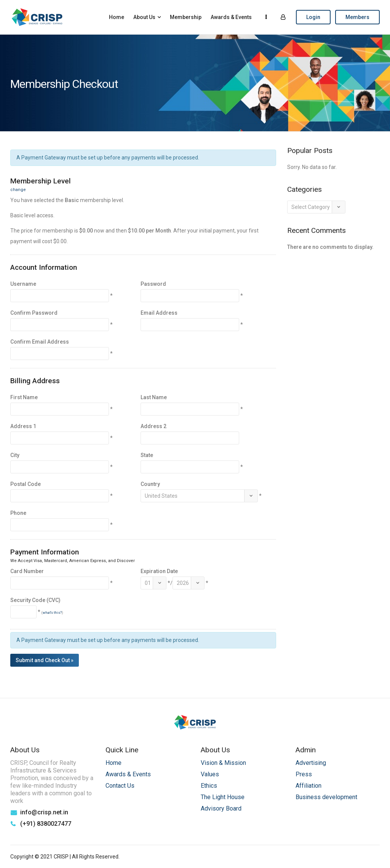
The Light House (223, 797)
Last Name (154, 397)
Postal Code (26, 484)
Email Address (159, 313)
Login (313, 17)
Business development (326, 797)
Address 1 (23, 426)
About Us (144, 17)
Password (153, 284)
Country (150, 484)
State (147, 455)
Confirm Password (34, 313)
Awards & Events (231, 17)
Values (210, 774)
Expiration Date (159, 571)
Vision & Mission (223, 763)
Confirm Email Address (40, 342)
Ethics (209, 786)
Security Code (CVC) (35, 600)
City (15, 455)
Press (304, 774)
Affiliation (308, 786)
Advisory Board (221, 808)
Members (357, 17)
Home (117, 17)
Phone (18, 513)
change (18, 190)
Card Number (27, 571)
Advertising (311, 763)
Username (23, 284)
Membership (186, 17)
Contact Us (120, 786)
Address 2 (153, 426)
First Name (24, 397)
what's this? (52, 613)
